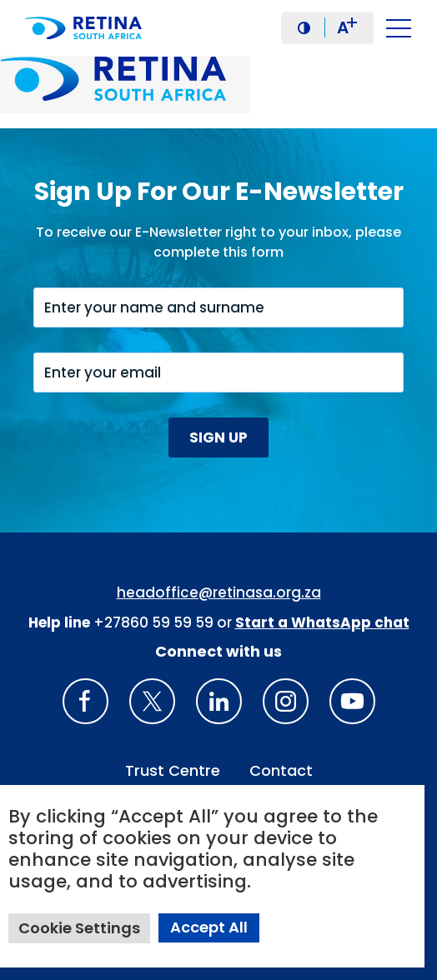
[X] (152, 701)
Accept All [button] (209, 927)
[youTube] (352, 701)
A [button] (347, 27)
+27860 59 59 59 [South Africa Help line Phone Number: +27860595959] (153, 622)
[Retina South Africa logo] (88, 28)
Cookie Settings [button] (79, 928)
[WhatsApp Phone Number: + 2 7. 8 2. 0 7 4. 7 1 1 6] (322, 622)
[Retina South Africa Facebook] (85, 701)
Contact (281, 770)
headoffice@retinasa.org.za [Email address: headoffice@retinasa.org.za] (219, 592)
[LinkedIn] (219, 701)
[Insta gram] (286, 701)
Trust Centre (173, 770)
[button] (304, 28)
